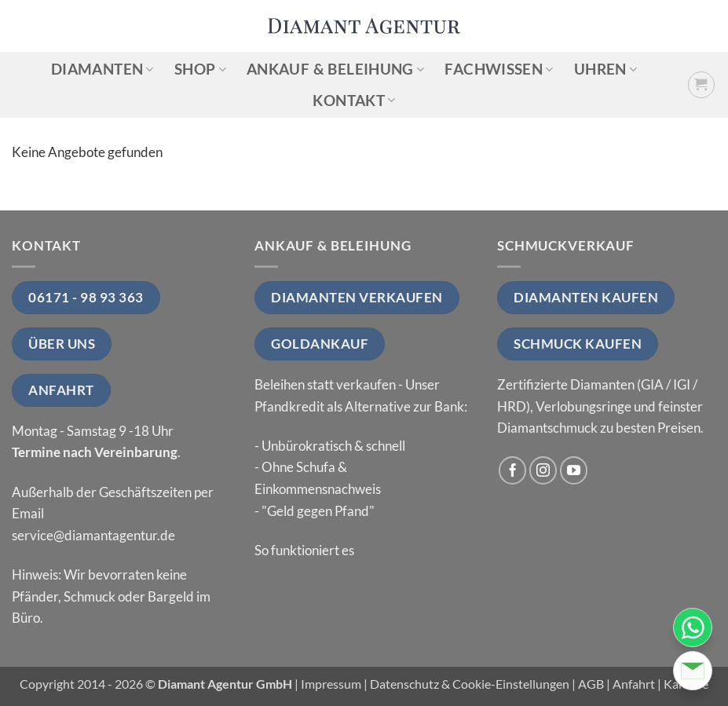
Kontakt (354, 100)
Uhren (605, 69)
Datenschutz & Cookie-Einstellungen (470, 684)
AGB (591, 684)
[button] (702, 85)
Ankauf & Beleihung (335, 69)
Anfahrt (634, 684)
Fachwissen (499, 69)
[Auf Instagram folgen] (543, 470)
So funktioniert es (304, 550)
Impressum (331, 684)
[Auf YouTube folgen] (574, 470)
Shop (200, 69)
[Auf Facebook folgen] (513, 470)
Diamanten (102, 69)
